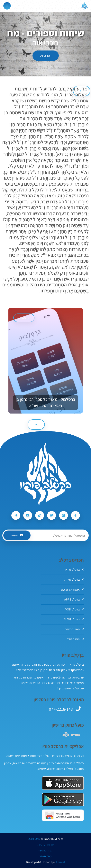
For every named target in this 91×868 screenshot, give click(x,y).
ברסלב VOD (75, 609)
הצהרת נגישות (45, 850)
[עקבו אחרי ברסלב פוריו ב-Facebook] (75, 515)
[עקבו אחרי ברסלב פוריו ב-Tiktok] (40, 515)
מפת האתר (45, 856)
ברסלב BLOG (74, 619)
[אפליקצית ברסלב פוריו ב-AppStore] (63, 783)
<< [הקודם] (82, 91)
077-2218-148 (61, 709)
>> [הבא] (36, 424)
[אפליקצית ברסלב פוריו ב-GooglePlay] (63, 800)
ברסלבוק (24, 318)
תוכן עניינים (46, 56)
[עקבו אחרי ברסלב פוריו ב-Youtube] (28, 515)
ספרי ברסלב (74, 629)
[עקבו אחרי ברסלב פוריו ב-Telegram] (16, 515)
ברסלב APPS (74, 599)
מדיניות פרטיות (46, 845)
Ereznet (60, 862)
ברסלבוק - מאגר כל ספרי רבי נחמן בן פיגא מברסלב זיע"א (45, 402)
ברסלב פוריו (75, 570)
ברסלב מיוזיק (74, 580)
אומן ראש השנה (73, 589)
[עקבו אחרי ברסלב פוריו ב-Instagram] (64, 515)
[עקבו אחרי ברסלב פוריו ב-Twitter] (52, 515)
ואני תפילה (75, 639)
